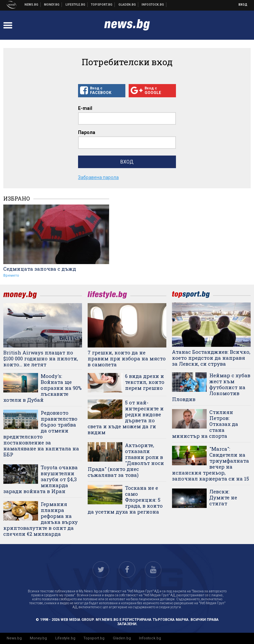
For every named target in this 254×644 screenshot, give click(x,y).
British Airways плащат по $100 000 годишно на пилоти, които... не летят (41, 358)
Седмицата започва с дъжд (40, 269)
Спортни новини (102, 5)
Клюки (76, 5)
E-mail (85, 108)
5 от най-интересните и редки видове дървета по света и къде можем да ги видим (126, 417)
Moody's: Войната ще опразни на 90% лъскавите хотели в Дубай (42, 388)
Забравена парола (98, 177)
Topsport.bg (94, 638)
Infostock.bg (150, 638)
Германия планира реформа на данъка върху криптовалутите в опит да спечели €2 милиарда (41, 519)
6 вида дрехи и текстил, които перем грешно (145, 382)
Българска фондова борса (153, 5)
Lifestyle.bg (65, 638)
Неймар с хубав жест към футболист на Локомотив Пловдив (211, 387)
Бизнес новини (52, 5)
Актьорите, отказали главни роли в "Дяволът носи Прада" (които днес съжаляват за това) (126, 460)
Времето (11, 276)
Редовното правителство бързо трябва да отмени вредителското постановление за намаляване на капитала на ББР (41, 434)
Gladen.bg (122, 638)
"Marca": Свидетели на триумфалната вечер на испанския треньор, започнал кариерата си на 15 (211, 464)
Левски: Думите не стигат (223, 497)
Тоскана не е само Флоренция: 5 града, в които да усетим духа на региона (125, 500)
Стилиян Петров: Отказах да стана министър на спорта (205, 424)
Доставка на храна (127, 5)
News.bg (14, 638)
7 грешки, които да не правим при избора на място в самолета (127, 358)
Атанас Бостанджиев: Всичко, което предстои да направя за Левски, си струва (211, 358)
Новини (32, 5)
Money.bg (38, 638)
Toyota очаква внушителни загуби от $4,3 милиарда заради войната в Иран (41, 479)
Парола (87, 132)
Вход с (102, 91)
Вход (243, 5)
